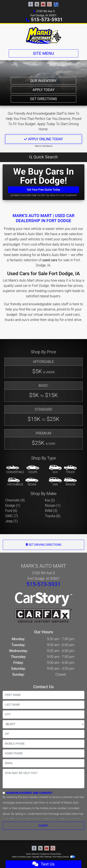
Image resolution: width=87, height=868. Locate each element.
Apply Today (43, 90)
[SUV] (55, 470)
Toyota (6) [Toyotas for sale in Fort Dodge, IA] (53, 516)
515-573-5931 (47, 20)
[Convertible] (15, 470)
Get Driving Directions (44, 545)
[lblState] (43, 724)
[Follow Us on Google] (49, 4)
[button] (43, 157)
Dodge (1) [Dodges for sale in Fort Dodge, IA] (13, 505)
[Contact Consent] (4, 793)
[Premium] (43, 439)
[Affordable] (43, 368)
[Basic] (43, 392)
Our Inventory (43, 81)
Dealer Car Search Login (21, 857)
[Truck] (70, 470)
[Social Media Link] (56, 5)
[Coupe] (33, 470)
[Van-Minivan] (55, 482)
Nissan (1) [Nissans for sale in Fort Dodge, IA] (53, 505)
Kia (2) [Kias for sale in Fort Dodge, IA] (50, 500)
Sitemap (48, 857)
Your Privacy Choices (64, 857)
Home (28, 854)
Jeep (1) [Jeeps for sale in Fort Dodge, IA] (11, 521)
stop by (53, 320)
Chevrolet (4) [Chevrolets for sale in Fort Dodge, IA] (15, 500)
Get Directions (43, 99)
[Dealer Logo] (43, 35)
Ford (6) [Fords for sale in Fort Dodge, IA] (11, 511)
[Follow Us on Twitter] (37, 4)
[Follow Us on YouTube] (43, 4)
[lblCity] (43, 714)
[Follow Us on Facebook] (31, 4)
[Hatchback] (15, 482)
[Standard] (43, 416)
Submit (43, 826)
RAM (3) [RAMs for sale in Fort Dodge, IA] (51, 511)
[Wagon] (70, 482)
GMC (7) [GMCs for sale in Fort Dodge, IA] (12, 516)
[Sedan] (32, 482)
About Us (36, 854)
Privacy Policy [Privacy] (56, 854)
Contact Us (45, 854)
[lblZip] (43, 734)
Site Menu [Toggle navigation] (43, 53)
